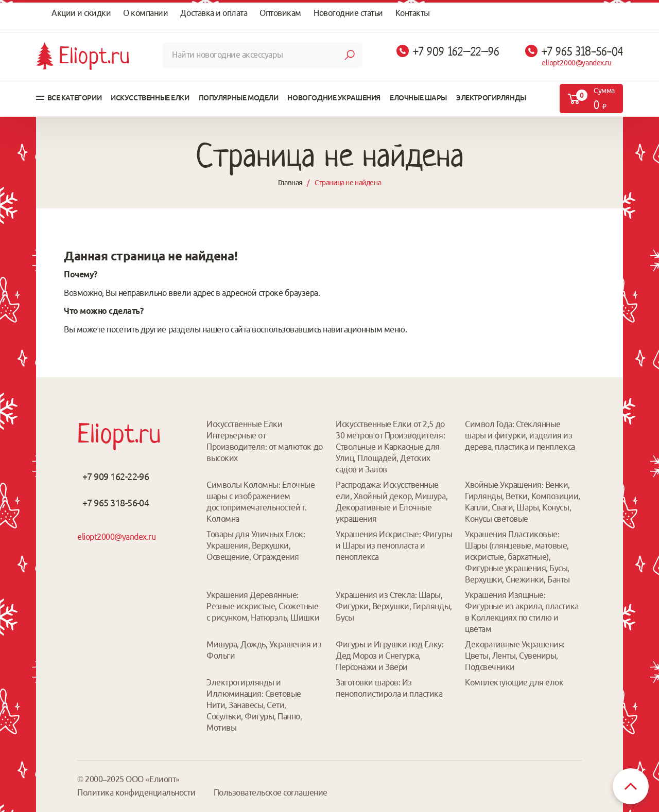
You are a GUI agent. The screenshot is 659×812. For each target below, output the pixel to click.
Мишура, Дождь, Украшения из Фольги (264, 650)
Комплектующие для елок (514, 682)
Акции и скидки (81, 13)
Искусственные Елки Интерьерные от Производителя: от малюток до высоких (265, 441)
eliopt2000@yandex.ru (577, 63)
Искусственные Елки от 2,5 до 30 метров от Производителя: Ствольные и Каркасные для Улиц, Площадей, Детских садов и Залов (390, 447)
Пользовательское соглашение (271, 792)
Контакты (413, 13)
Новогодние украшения (334, 98)
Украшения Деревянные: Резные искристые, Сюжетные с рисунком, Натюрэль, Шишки (263, 606)
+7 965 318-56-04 (582, 51)
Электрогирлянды (491, 98)
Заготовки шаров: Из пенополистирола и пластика (389, 688)
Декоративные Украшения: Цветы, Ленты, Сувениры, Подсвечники (515, 656)
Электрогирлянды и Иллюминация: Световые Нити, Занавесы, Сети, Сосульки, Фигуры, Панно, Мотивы (254, 705)
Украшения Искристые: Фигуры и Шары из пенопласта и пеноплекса (394, 545)
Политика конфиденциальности (136, 792)
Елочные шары (418, 98)
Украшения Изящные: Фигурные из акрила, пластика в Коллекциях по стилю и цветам (522, 612)
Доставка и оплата (214, 13)
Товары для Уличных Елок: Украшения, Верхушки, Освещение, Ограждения (256, 545)
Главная (290, 183)
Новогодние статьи (348, 13)
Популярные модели (239, 98)
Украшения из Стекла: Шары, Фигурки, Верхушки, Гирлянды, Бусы (394, 606)
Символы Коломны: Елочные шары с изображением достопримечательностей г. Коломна (261, 502)
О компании (145, 13)
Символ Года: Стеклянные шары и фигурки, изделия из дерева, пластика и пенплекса (520, 435)
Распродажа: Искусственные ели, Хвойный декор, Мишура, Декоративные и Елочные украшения (392, 502)
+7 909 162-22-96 (116, 476)
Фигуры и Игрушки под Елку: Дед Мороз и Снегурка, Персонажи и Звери (390, 656)
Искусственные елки (150, 98)
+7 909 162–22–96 (456, 51)
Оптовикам (280, 13)
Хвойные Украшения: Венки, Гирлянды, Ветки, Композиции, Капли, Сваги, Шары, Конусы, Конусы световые (523, 502)
